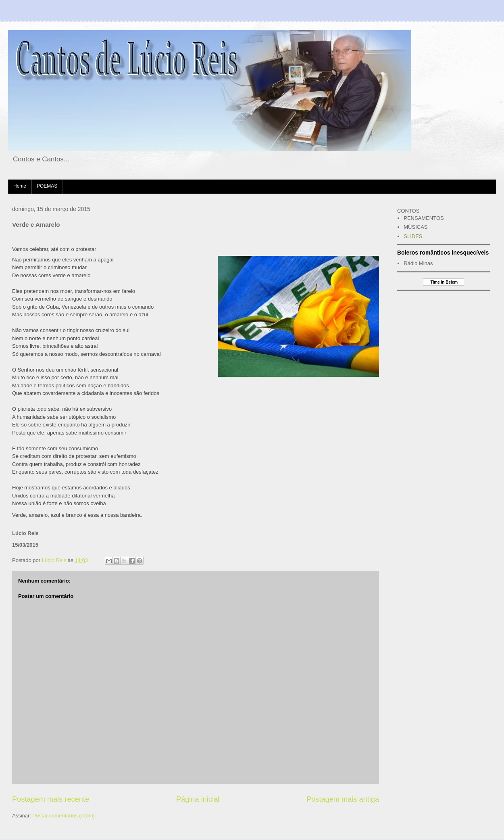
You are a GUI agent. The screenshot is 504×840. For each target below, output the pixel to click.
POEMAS (47, 186)
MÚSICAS (415, 227)
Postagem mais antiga (343, 799)
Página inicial (198, 799)
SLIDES (413, 236)
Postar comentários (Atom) (64, 816)
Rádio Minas (418, 263)
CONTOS (408, 211)
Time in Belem (444, 282)
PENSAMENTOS (424, 218)
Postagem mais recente (51, 799)
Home (20, 186)
